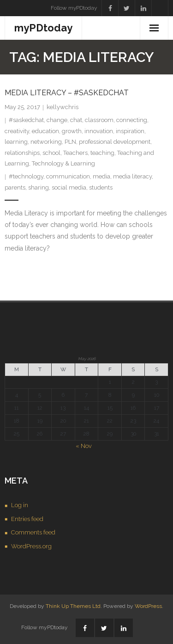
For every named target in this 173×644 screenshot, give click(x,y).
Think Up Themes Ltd (73, 606)
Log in (20, 505)
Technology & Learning (63, 163)
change (57, 120)
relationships (22, 153)
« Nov (84, 446)
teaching (102, 153)
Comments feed (33, 532)
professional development (115, 142)
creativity (17, 131)
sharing (39, 187)
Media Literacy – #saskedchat (67, 93)
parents (15, 187)
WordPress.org (31, 546)
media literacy (132, 176)
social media (69, 187)
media (101, 176)
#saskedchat (26, 120)
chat (76, 120)
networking (46, 142)
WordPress (148, 606)
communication (68, 176)
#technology (26, 176)
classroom (99, 120)
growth (72, 131)
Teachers (75, 153)
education (45, 131)
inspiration (130, 131)
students (101, 187)
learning (16, 142)
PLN (70, 142)
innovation (99, 131)
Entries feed (27, 519)
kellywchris (63, 107)
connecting (132, 120)
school (51, 153)
